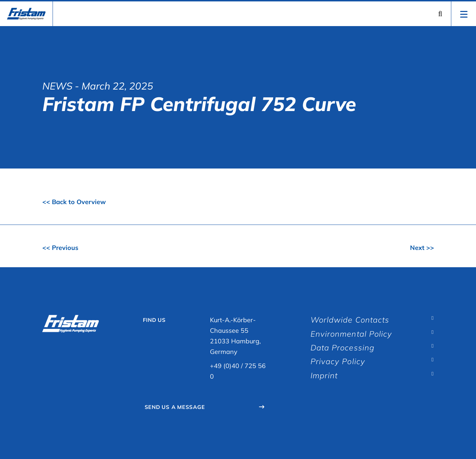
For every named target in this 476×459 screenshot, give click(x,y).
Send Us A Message (175, 407)
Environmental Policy (351, 334)
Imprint (324, 375)
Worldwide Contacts (350, 320)
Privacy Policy (338, 361)
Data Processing (343, 348)
